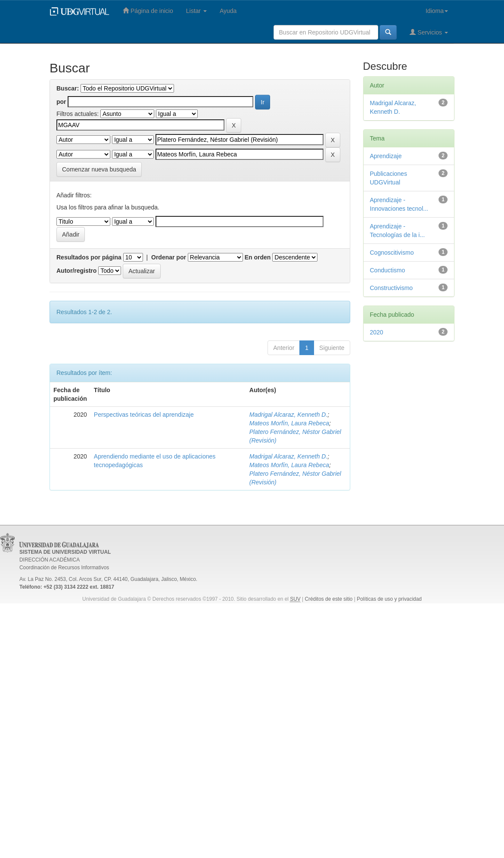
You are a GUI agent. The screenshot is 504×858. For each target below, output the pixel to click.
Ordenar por (169, 257)
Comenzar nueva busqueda (99, 169)
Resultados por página (89, 257)
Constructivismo (392, 288)
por (61, 102)
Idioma (437, 11)
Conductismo (388, 270)
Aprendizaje (386, 156)
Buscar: (68, 88)
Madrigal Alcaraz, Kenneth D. (289, 415)
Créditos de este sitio (328, 599)
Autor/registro (76, 271)
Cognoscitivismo (392, 253)
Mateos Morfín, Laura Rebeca (289, 423)
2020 (377, 332)
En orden (258, 257)
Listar (196, 11)
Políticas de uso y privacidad (389, 599)
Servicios (429, 32)
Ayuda (228, 11)
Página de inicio (148, 11)
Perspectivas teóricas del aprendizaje (144, 415)
